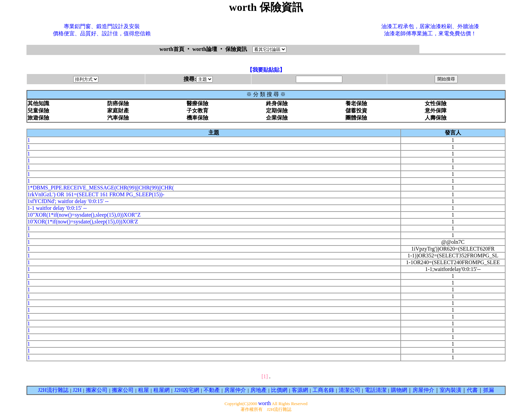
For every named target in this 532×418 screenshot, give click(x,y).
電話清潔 (376, 390)
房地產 (259, 390)
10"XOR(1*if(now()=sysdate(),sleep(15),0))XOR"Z (84, 215)
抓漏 (489, 390)
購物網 (399, 390)
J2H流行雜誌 (53, 390)
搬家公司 (97, 390)
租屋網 (161, 390)
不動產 (212, 390)
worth (264, 403)
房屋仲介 (235, 390)
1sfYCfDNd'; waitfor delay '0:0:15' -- (68, 201)
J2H (77, 390)
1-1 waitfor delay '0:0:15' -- (57, 208)
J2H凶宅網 (187, 390)
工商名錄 (323, 390)
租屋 (144, 390)
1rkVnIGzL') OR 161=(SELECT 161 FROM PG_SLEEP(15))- (96, 194)
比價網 (279, 390)
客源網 (300, 390)
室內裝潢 (451, 390)
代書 (472, 390)
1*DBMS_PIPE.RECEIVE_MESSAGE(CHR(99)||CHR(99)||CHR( (100, 188)
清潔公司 (349, 390)
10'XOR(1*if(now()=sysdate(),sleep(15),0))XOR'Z (83, 222)
